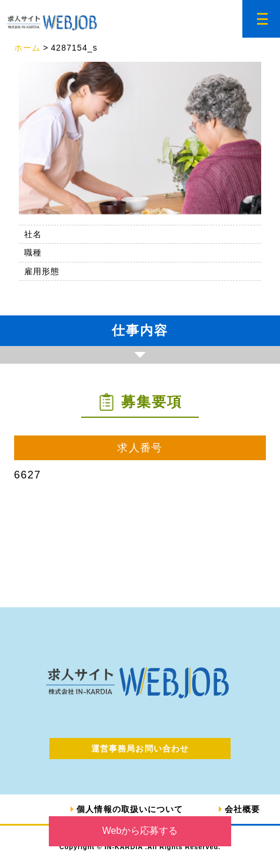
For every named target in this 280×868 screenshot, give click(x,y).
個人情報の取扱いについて (130, 809)
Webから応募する (140, 831)
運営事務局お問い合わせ (140, 749)
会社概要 (242, 809)
